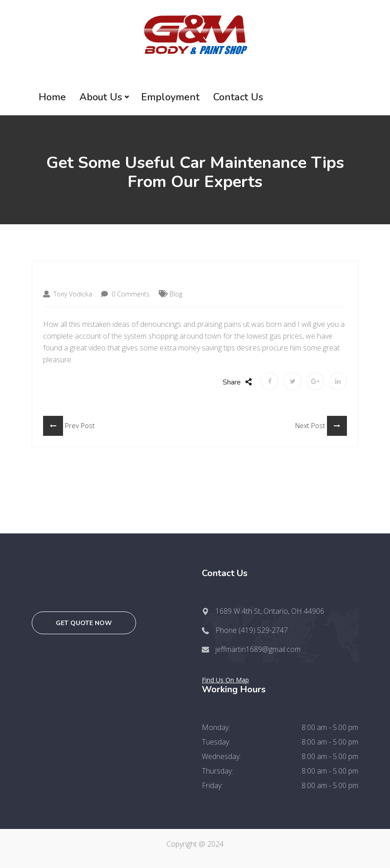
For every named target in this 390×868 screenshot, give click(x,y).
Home (52, 97)
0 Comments (125, 294)
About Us (101, 97)
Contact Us (238, 97)
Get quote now (84, 623)
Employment (170, 97)
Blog (176, 294)
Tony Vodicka (68, 294)
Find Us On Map (225, 680)
